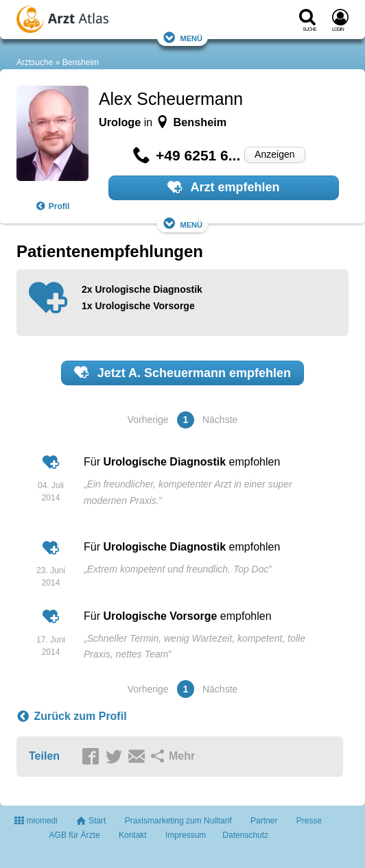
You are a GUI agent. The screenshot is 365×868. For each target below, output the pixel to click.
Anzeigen (274, 154)
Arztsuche (35, 62)
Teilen (44, 756)
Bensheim (81, 62)
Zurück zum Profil (72, 716)
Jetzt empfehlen (182, 372)
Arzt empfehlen (223, 187)
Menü (182, 37)
